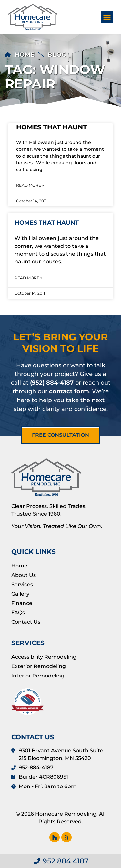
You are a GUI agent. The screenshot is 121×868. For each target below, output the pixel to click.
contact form (69, 391)
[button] (107, 17)
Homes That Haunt (51, 127)
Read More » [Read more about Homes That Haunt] (30, 185)
